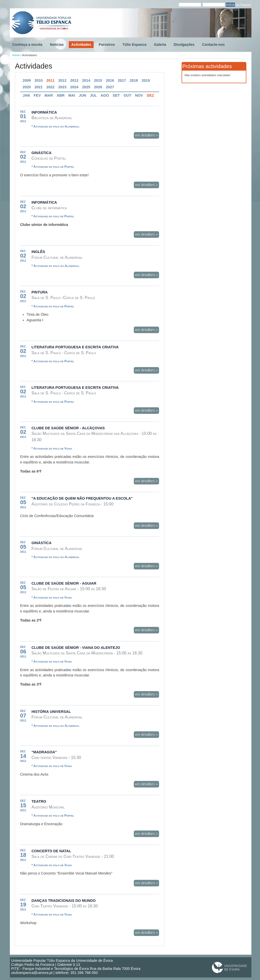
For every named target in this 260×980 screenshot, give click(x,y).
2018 (134, 80)
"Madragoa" (44, 752)
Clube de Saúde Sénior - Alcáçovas (68, 428)
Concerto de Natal (51, 851)
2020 (27, 87)
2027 (110, 87)
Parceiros (107, 45)
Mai (72, 95)
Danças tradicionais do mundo (63, 901)
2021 (38, 87)
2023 (62, 87)
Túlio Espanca (134, 45)
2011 (51, 80)
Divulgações (184, 45)
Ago (105, 95)
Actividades (81, 45)
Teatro (39, 801)
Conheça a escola (27, 45)
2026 (98, 87)
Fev (37, 95)
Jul (93, 95)
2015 (98, 80)
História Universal (51, 712)
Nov (139, 95)
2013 (74, 80)
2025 (86, 87)
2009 (27, 80)
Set (116, 95)
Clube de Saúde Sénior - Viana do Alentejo (76, 648)
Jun (83, 95)
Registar (246, 5)
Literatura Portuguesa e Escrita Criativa (75, 347)
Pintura (39, 292)
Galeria (160, 45)
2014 (86, 80)
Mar (49, 95)
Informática (44, 112)
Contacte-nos (213, 45)
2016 (110, 80)
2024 (74, 87)
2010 (38, 80)
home (16, 55)
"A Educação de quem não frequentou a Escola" (82, 498)
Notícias (57, 45)
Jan (26, 95)
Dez (150, 95)
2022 (51, 87)
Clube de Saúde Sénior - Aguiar (64, 583)
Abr (61, 95)
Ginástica (41, 153)
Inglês (38, 252)
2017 (122, 80)
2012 (62, 80)
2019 (146, 80)
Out (127, 95)
